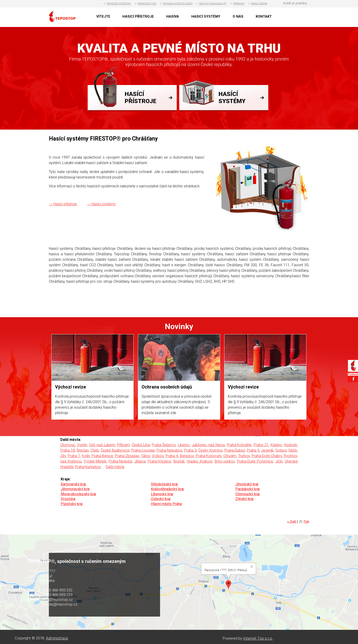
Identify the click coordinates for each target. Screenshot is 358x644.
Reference (239, 3)
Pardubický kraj (247, 489)
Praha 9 (253, 450)
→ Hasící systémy (101, 204)
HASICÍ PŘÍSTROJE (138, 16)
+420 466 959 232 (58, 590)
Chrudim (230, 456)
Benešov (187, 456)
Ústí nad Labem (102, 445)
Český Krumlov (210, 450)
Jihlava (140, 461)
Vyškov (158, 456)
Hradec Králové (200, 461)
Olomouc (68, 445)
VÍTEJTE (103, 16)
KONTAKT (264, 16)
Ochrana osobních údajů (178, 3)
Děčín (293, 450)
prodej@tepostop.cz (60, 604)
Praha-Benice (102, 456)
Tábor (145, 456)
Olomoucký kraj (247, 494)
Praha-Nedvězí (120, 461)
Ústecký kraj (161, 499)
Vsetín (82, 445)
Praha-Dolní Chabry (267, 456)
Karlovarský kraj (73, 484)
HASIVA (173, 16)
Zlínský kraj (244, 499)
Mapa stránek (259, 3)
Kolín (86, 456)
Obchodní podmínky (119, 3)
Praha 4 (172, 456)
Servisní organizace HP (213, 3)
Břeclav (83, 450)
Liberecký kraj (162, 494)
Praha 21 (261, 445)
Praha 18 (68, 450)
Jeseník (267, 450)
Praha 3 (190, 450)
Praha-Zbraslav (127, 456)
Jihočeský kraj (247, 484)
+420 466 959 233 (58, 595)
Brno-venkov (225, 461)
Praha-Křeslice (159, 461)
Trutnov (244, 456)
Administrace (57, 638)
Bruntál (179, 461)
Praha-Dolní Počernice (255, 461)
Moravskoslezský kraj (78, 494)
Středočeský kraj (164, 484)
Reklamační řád (147, 3)
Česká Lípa (141, 445)
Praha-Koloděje (239, 445)
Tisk (306, 522)
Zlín (63, 456)
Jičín (279, 461)
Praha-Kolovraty (209, 456)
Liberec (184, 445)
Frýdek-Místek (95, 461)
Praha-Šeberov (164, 445)
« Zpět (292, 522)
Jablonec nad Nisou (208, 445)
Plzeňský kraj (72, 504)
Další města (115, 467)
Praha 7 (74, 456)
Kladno (276, 445)
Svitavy (281, 450)
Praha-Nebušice (169, 450)
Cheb (95, 450)
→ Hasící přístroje (63, 204)
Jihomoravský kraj (75, 489)
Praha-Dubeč (235, 450)
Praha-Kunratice (88, 467)
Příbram (123, 445)
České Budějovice (115, 450)
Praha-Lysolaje (143, 450)
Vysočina (68, 499)
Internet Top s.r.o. (258, 638)
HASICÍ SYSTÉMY (206, 16)
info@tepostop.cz (57, 599)
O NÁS (238, 16)
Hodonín (290, 445)
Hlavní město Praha (166, 504)
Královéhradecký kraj (167, 489)
